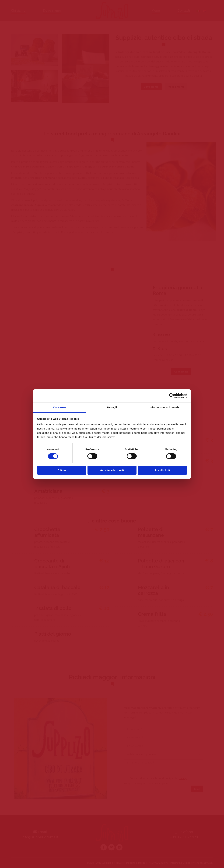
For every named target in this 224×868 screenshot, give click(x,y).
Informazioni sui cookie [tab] (165, 407)
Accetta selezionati (112, 470)
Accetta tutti (162, 470)
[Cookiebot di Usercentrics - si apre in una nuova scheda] (172, 396)
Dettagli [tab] (112, 407)
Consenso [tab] (59, 407)
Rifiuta (62, 470)
